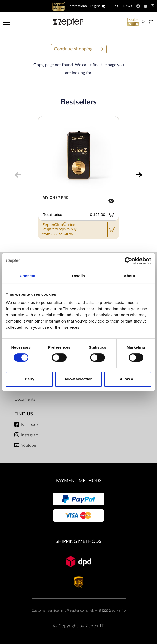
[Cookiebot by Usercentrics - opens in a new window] (128, 261)
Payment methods (79, 481)
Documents (25, 399)
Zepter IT (95, 626)
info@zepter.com (74, 611)
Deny (30, 379)
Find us (24, 414)
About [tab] (129, 276)
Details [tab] (78, 276)
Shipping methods (78, 541)
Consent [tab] (28, 276)
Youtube (29, 445)
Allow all (127, 379)
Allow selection (78, 379)
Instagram (30, 435)
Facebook (30, 425)
